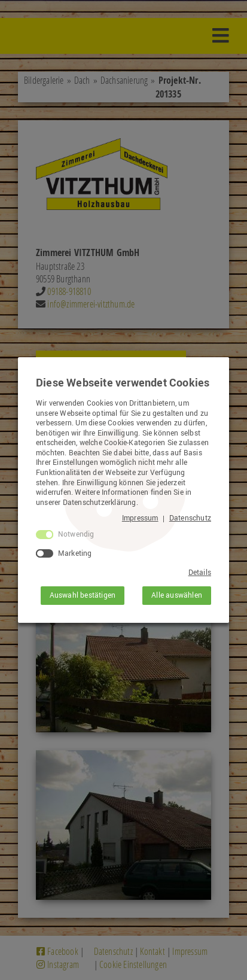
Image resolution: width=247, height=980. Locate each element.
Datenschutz (190, 518)
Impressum (140, 518)
